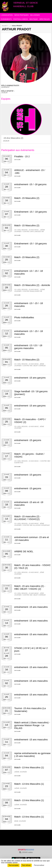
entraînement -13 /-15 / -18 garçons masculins (28, 347)
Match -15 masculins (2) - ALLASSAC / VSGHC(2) (28, 518)
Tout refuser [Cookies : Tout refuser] (26, 865)
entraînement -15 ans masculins (31, 607)
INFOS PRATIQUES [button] (21, 15)
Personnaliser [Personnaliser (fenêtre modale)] (39, 865)
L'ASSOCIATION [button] (7, 15)
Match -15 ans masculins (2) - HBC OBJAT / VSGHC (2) (30, 587)
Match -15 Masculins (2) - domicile (32, 285)
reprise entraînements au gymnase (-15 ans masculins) (32, 755)
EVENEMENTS (6, 19)
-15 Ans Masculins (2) (13, 138)
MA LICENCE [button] (35, 15)
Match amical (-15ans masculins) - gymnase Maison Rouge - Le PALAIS (32, 725)
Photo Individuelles (24, 317)
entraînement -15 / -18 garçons (30, 184)
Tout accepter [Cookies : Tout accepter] (14, 865)
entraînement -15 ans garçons (30, 378)
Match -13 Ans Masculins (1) (29, 767)
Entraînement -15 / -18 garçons (31, 212)
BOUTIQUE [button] (34, 19)
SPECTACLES (45, 19)
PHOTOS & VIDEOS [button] (21, 19)
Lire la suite (17, 160)
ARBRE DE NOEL (24, 551)
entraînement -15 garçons (28, 440)
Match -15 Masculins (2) (27, 198)
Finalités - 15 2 (22, 156)
